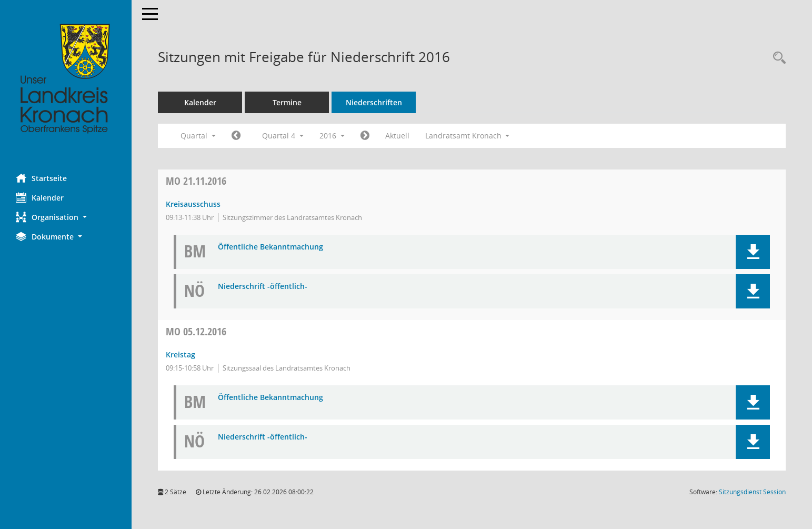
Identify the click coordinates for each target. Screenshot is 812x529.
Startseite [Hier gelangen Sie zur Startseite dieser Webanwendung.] (41, 178)
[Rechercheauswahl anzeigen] (777, 58)
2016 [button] (332, 136)
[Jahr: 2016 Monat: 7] (236, 136)
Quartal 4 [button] (283, 136)
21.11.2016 (196, 181)
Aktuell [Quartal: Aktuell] (397, 136)
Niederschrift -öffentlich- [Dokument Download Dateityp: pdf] (263, 287)
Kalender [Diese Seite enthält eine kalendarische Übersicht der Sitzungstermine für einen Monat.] (40, 197)
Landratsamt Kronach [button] (468, 136)
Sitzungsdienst (752, 492)
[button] (66, 217)
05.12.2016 (196, 331)
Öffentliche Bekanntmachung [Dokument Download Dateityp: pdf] (270, 247)
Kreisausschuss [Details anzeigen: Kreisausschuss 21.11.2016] (193, 204)
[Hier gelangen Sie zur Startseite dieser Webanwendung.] (66, 79)
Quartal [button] (198, 136)
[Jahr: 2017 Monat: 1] (365, 136)
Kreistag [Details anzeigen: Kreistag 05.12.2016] (181, 355)
